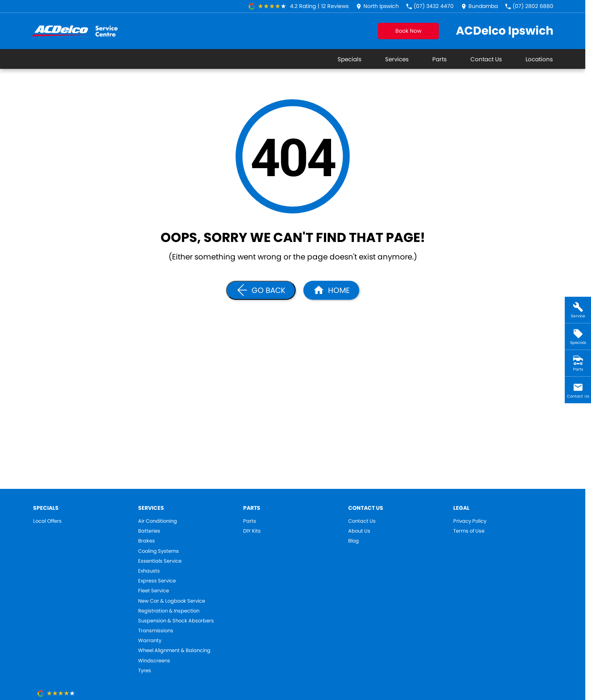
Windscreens (154, 661)
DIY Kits (252, 531)
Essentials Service (160, 561)
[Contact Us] (378, 6)
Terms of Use (469, 531)
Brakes (147, 541)
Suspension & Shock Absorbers (176, 621)
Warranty (150, 641)
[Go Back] (261, 290)
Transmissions (156, 631)
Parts (440, 59)
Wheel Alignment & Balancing (174, 651)
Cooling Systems (159, 551)
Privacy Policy (470, 521)
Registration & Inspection (169, 611)
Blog (354, 541)
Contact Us (486, 59)
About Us (359, 531)
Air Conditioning (158, 521)
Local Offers (47, 521)
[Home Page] (331, 290)
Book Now (408, 31)
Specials (350, 59)
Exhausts (149, 571)
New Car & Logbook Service (172, 601)
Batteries (149, 531)
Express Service (157, 581)
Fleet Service (154, 591)
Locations (539, 59)
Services (397, 59)
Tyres (145, 671)
